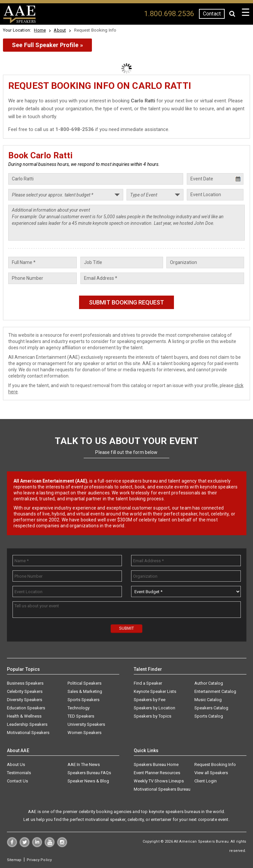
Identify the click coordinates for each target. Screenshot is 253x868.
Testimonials (19, 773)
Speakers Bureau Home (156, 764)
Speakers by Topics (153, 716)
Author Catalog (209, 683)
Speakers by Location (155, 708)
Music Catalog (208, 700)
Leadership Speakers (27, 724)
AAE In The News (84, 764)
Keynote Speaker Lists (155, 691)
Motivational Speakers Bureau (162, 789)
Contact (212, 14)
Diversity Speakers (25, 700)
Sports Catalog (209, 716)
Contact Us (17, 781)
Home (40, 30)
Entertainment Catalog (215, 691)
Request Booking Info (215, 764)
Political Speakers (84, 683)
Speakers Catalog (211, 708)
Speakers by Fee (150, 700)
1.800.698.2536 (169, 14)
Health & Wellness (24, 716)
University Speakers (86, 724)
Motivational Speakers (28, 733)
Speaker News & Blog (88, 781)
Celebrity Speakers (25, 691)
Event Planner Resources (157, 773)
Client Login (206, 781)
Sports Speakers (84, 700)
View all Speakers (211, 773)
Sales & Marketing (85, 691)
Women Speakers (84, 733)
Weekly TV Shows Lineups (159, 781)
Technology (79, 708)
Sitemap (14, 860)
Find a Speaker (148, 683)
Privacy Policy (39, 860)
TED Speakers (81, 716)
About (60, 30)
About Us (16, 764)
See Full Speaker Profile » (47, 45)
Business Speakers (25, 683)
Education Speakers (26, 708)
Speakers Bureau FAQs (89, 773)
